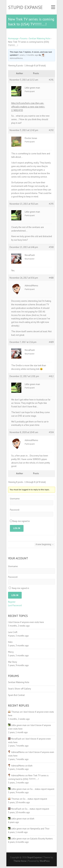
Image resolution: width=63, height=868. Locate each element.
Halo (10, 642)
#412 (51, 376)
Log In (17, 528)
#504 (51, 432)
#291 (51, 80)
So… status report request (42, 789)
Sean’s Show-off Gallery (19, 689)
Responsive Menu (53, 7)
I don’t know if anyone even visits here (26, 622)
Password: (15, 510)
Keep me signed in (21, 521)
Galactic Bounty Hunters (41, 839)
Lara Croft (13, 632)
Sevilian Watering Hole (39, 39)
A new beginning (45, 544)
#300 (51, 247)
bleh (30, 766)
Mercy (11, 652)
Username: (15, 499)
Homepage (13, 39)
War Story (13, 662)
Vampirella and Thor (40, 829)
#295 (51, 204)
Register (12, 602)
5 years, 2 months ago (28, 55)
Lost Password (15, 605)
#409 (51, 342)
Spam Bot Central (16, 695)
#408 (51, 278)
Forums (24, 39)
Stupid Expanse (25, 7)
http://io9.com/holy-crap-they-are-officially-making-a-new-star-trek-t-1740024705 (28, 107)
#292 (51, 130)
